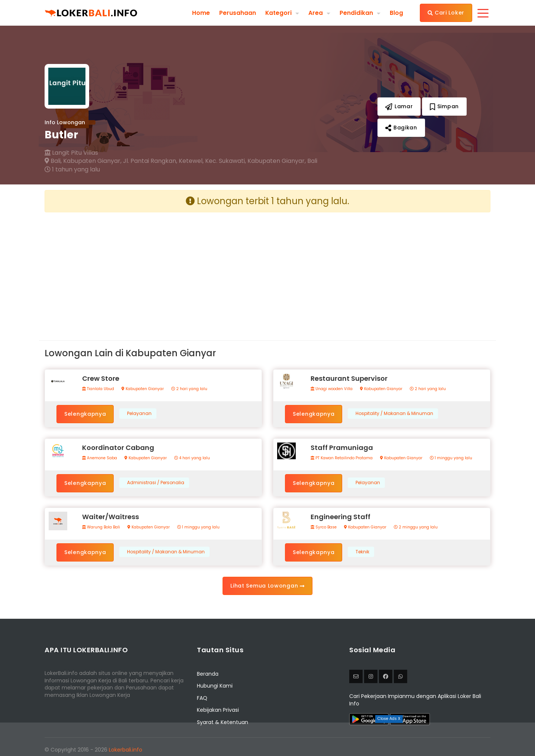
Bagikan (401, 128)
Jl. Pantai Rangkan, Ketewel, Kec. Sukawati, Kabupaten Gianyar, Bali (220, 161)
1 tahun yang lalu (72, 170)
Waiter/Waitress (111, 517)
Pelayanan (139, 414)
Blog (396, 13)
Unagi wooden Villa (332, 389)
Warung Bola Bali (101, 527)
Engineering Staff (341, 517)
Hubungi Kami (215, 686)
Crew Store (101, 378)
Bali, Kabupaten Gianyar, (83, 161)
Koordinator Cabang (118, 448)
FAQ (202, 698)
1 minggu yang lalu (451, 458)
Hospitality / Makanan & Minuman (394, 414)
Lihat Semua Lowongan (267, 586)
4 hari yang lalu (192, 458)
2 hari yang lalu (189, 389)
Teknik (362, 552)
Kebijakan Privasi (218, 710)
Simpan (444, 106)
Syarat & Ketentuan (223, 722)
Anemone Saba (100, 458)
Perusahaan (237, 13)
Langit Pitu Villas (71, 153)
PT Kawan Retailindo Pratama (342, 458)
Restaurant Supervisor (349, 378)
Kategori (278, 12)
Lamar (399, 106)
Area (316, 12)
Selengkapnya (85, 414)
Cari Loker (446, 13)
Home (201, 13)
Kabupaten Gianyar (143, 389)
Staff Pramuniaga (342, 448)
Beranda (208, 674)
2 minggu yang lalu (416, 527)
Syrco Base (324, 527)
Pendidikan (356, 12)
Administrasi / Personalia (156, 483)
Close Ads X (389, 719)
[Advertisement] (153, 270)
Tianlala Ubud (98, 389)
